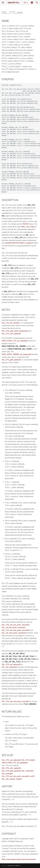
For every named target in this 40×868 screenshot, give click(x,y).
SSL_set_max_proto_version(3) (14, 633)
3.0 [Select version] (25, 3)
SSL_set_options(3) (9, 667)
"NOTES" (26, 224)
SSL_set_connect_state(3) (12, 779)
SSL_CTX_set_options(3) (11, 664)
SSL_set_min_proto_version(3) (13, 627)
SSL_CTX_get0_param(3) (11, 360)
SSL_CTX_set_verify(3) (11, 323)
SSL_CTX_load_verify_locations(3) (15, 331)
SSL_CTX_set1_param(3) (11, 334)
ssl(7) (32, 776)
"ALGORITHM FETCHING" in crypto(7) (19, 243)
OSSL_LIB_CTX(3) (28, 227)
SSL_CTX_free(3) (28, 760)
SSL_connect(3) (28, 771)
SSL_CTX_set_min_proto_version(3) (16, 625)
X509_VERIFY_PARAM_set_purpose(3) (17, 354)
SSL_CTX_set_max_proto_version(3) (16, 630)
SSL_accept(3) (7, 774)
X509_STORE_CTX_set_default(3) (15, 341)
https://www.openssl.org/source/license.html (19, 859)
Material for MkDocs (14, 866)
